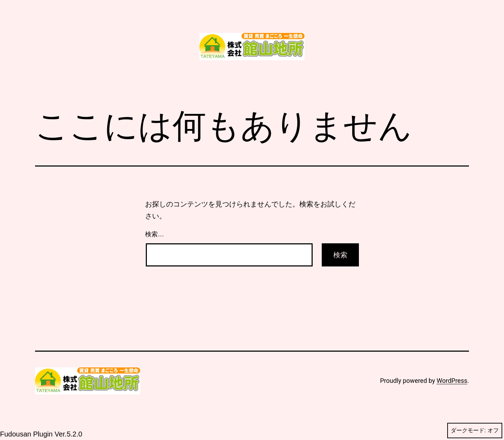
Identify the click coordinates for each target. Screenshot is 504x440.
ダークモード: (475, 431)
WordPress (452, 381)
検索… (155, 234)
